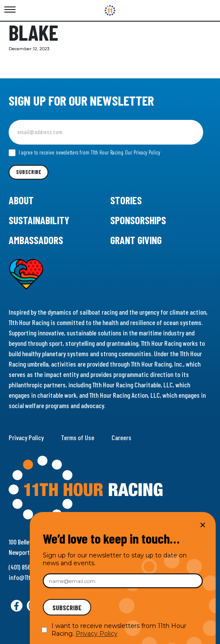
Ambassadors (36, 240)
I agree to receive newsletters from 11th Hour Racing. (84, 153)
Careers (121, 437)
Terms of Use (78, 437)
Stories (126, 200)
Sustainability (39, 220)
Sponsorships (138, 220)
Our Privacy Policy (143, 152)
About (21, 200)
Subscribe (29, 172)
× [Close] (203, 525)
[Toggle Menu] (10, 10)
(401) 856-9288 (27, 567)
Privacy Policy (26, 437)
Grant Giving (136, 240)
